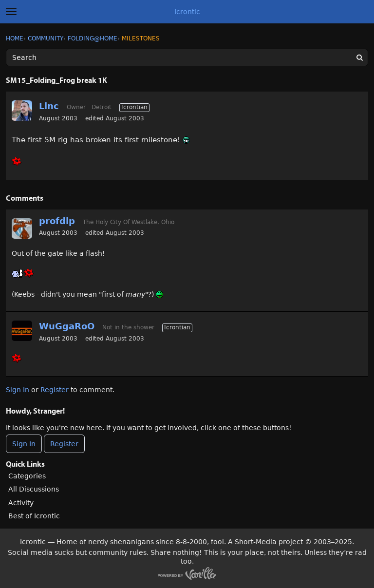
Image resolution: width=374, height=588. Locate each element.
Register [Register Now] (64, 444)
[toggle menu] (11, 12)
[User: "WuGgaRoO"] (22, 331)
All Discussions (34, 489)
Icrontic (187, 12)
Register (55, 390)
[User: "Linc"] (22, 111)
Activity (21, 503)
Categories (27, 476)
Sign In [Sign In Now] (24, 444)
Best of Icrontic (34, 516)
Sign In (18, 390)
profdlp (57, 221)
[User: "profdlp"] (22, 228)
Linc (49, 106)
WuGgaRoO (67, 326)
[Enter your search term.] (187, 57)
